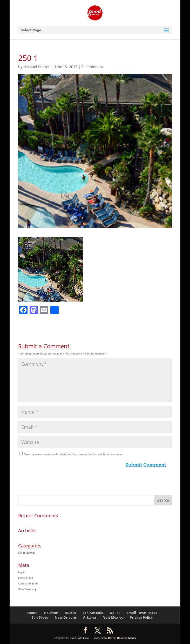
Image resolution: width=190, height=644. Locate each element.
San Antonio (93, 613)
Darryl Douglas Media (122, 638)
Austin (70, 613)
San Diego (40, 617)
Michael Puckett (37, 67)
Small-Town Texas (142, 613)
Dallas (115, 613)
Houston (51, 613)
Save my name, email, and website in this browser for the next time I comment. (74, 454)
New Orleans (66, 617)
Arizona (90, 617)
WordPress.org (27, 589)
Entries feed (26, 578)
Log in (22, 572)
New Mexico (113, 617)
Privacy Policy (141, 617)
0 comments (92, 67)
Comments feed (28, 583)
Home (32, 613)
